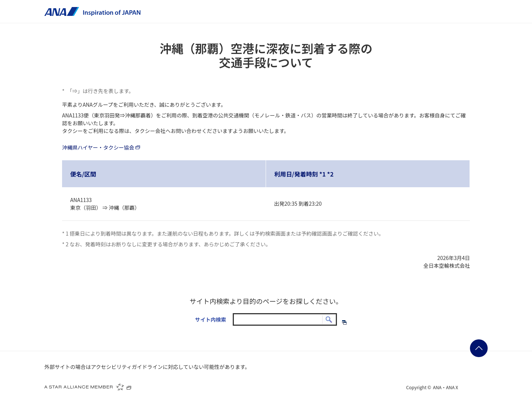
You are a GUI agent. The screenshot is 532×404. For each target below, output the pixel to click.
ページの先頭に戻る (479, 348)
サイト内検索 (211, 319)
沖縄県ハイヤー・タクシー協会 (102, 147)
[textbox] (285, 319)
